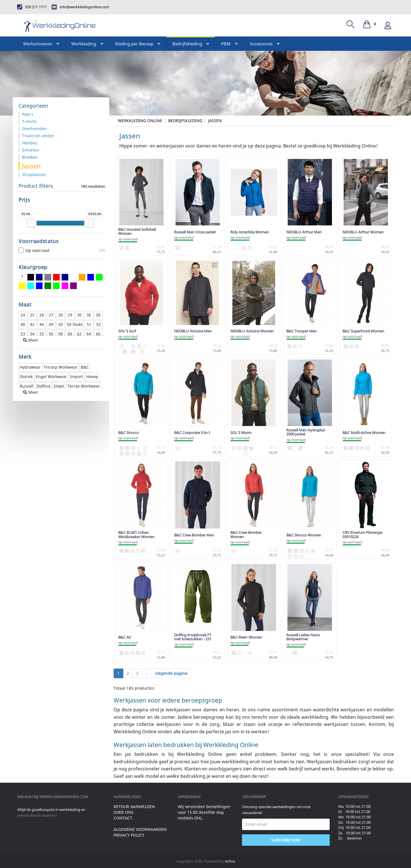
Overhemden (35, 129)
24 (23, 315)
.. (147, 673)
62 (79, 334)
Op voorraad (62, 251)
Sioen (59, 386)
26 (42, 315)
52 (98, 324)
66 (98, 334)
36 (89, 315)
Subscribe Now (286, 840)
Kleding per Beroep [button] (138, 44)
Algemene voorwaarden (140, 829)
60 (70, 334)
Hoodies (30, 143)
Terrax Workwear (84, 386)
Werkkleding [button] (87, 44)
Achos (230, 861)
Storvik (26, 377)
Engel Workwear (51, 377)
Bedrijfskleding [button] (191, 44)
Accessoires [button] (265, 44)
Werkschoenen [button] (41, 44)
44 (42, 324)
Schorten (31, 150)
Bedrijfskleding (185, 121)
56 (51, 334)
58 (61, 334)
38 (98, 315)
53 (23, 334)
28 (61, 315)
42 (32, 324)
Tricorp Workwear (61, 367)
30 (79, 315)
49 (51, 324)
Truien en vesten (38, 136)
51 (89, 324)
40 (23, 324)
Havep (92, 377)
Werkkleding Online (140, 121)
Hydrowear (30, 367)
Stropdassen (34, 174)
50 (61, 324)
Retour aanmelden (134, 807)
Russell (27, 386)
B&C (85, 367)
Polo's (28, 114)
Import (76, 377)
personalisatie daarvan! (37, 815)
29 (70, 315)
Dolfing (44, 386)
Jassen (215, 121)
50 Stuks (75, 324)
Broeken (30, 157)
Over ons (124, 812)
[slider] (32, 223)
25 (32, 315)
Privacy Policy (129, 835)
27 (51, 315)
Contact (123, 818)
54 (32, 334)
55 (42, 334)
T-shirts (29, 121)
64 (89, 334)
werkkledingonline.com (64, 797)
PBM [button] (229, 44)
